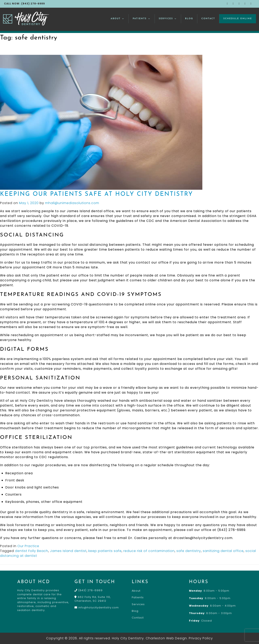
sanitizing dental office (223, 551)
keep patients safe (105, 551)
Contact (208, 19)
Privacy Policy (201, 638)
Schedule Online (238, 19)
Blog (189, 19)
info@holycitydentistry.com (97, 607)
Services (168, 19)
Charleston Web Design (166, 638)
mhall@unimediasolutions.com (72, 203)
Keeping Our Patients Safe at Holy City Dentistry (97, 194)
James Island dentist (68, 551)
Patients (142, 19)
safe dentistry (189, 551)
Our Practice (28, 546)
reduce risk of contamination (149, 551)
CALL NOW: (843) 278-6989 (24, 4)
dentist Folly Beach (32, 551)
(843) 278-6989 (89, 590)
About (118, 19)
